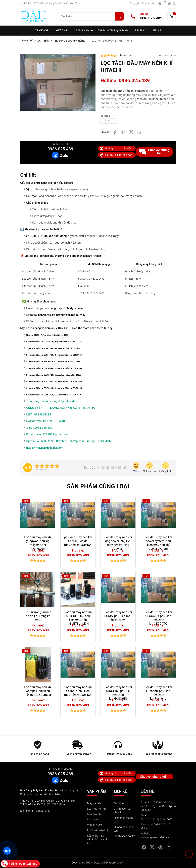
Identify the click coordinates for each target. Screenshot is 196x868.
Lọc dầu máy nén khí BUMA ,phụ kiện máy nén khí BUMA (118, 614)
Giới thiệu (119, 803)
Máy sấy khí (94, 814)
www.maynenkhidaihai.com (157, 837)
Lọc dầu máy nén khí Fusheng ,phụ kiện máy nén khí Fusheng (158, 689)
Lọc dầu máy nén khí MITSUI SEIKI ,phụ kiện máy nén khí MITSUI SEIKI (78, 614)
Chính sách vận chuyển (123, 810)
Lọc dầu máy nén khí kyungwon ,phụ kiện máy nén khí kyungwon (38, 539)
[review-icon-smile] (149, 468)
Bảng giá (134, 3)
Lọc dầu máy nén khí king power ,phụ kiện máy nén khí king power (118, 539)
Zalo (7, 851)
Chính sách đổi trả (125, 836)
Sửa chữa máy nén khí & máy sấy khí (98, 839)
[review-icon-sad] (165, 468)
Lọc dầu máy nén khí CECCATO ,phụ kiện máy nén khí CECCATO (158, 614)
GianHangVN (117, 863)
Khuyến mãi (148, 3)
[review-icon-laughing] (136, 468)
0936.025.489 (60, 149)
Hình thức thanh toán (123, 820)
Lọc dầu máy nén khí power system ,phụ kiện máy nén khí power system (158, 539)
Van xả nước (94, 825)
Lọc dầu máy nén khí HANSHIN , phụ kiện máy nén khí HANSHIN (118, 689)
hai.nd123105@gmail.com (156, 819)
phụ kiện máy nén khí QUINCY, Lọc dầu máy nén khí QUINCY (78, 539)
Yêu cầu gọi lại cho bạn (116, 155)
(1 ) (125, 55)
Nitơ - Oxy (93, 820)
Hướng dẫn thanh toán (116, 149)
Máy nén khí (94, 803)
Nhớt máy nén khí (97, 830)
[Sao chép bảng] (21, 302)
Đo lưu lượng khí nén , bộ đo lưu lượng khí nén (38, 614)
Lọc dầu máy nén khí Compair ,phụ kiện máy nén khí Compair (38, 689)
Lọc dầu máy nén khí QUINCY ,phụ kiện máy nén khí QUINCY (78, 689)
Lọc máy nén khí (97, 809)
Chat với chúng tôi (154, 152)
